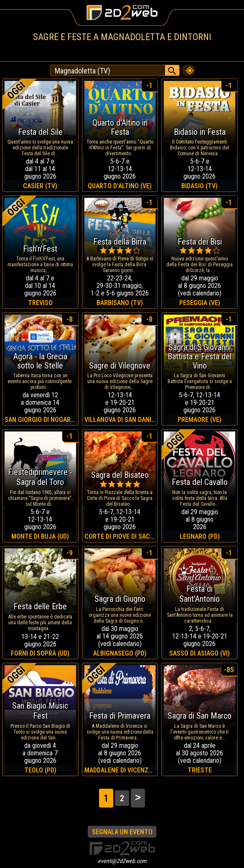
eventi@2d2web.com (122, 861)
